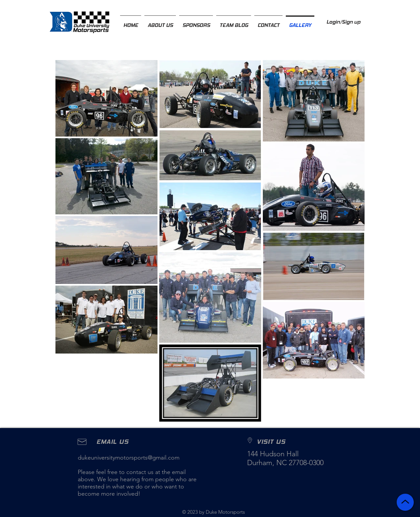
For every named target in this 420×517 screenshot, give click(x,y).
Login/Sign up (343, 22)
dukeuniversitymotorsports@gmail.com (129, 458)
